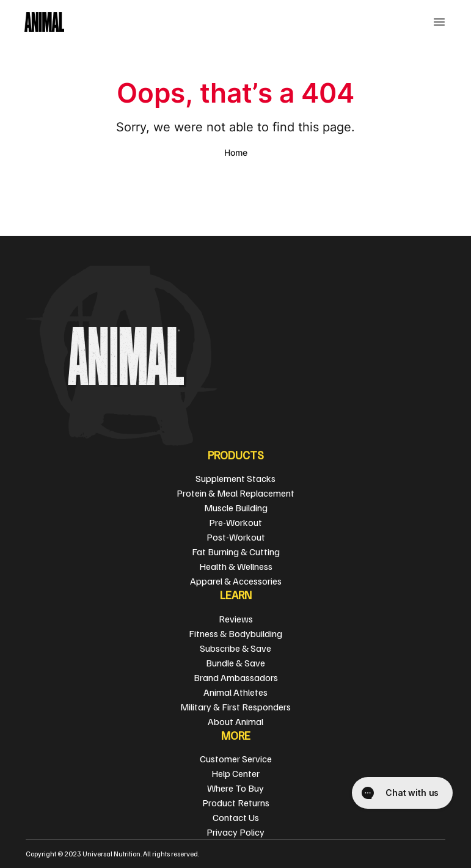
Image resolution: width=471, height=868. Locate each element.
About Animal (236, 721)
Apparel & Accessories (236, 581)
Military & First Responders (236, 707)
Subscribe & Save (236, 648)
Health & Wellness (236, 566)
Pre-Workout (236, 522)
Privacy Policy (236, 832)
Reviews (236, 619)
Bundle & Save (236, 663)
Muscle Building (236, 508)
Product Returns (236, 803)
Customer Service (236, 759)
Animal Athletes (236, 692)
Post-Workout (236, 537)
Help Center (236, 773)
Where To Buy (236, 788)
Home (236, 152)
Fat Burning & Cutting (236, 552)
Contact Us (236, 817)
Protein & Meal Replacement (236, 493)
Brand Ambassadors (236, 677)
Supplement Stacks (236, 478)
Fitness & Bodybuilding (236, 633)
